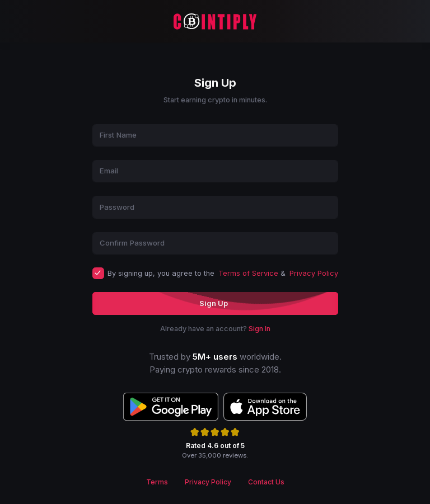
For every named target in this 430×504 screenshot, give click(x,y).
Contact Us (266, 482)
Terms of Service (248, 273)
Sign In (260, 329)
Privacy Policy (314, 273)
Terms (157, 482)
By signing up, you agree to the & (223, 273)
